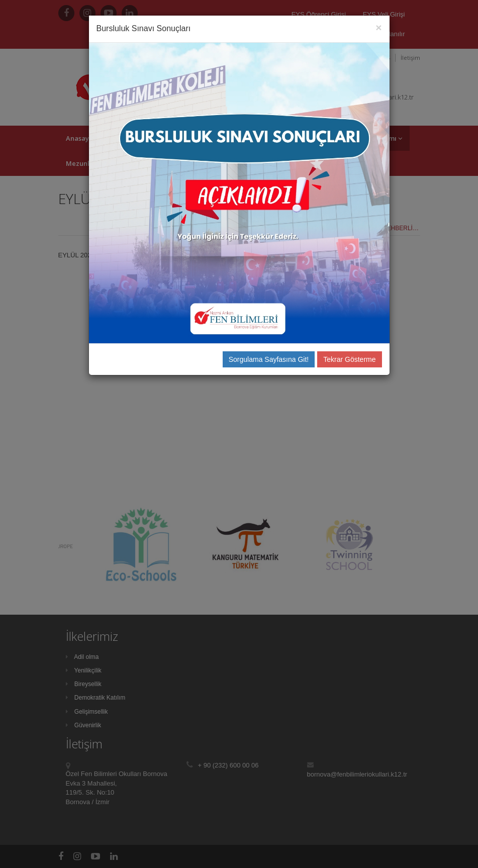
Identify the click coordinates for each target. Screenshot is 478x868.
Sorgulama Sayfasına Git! (269, 359)
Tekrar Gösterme (349, 359)
